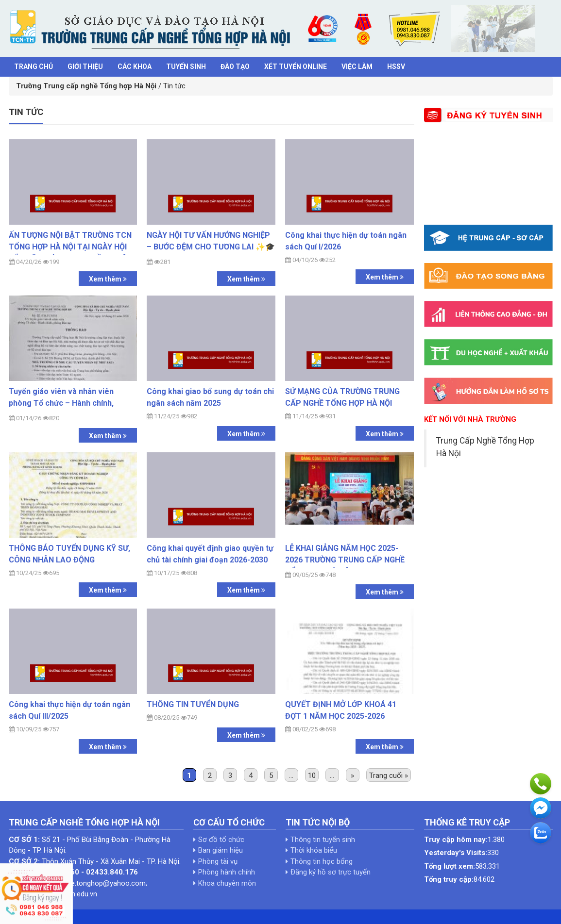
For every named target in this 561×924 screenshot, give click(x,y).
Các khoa (135, 66)
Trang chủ (34, 66)
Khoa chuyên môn (227, 883)
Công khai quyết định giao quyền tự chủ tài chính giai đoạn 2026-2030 (210, 554)
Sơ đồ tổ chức (221, 840)
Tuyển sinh (186, 66)
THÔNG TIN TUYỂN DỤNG (193, 704)
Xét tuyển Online (296, 66)
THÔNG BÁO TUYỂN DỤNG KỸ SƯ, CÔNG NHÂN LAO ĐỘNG (69, 554)
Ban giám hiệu (221, 850)
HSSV (396, 66)
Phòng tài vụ (218, 861)
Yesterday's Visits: (456, 853)
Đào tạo (235, 66)
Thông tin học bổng (322, 861)
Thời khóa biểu (314, 850)
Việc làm (357, 66)
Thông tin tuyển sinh (323, 840)
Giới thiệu (85, 66)
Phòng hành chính (227, 872)
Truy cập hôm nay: (456, 840)
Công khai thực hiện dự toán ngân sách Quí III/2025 (69, 710)
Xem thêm (108, 279)
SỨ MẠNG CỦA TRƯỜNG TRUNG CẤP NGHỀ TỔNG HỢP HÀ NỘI (342, 397)
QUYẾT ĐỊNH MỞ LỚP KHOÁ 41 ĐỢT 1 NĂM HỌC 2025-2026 (341, 710)
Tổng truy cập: (449, 879)
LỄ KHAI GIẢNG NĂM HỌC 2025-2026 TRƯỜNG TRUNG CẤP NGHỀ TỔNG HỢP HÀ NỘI (345, 560)
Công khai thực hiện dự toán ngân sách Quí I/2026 (346, 241)
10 (312, 775)
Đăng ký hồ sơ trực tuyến (331, 872)
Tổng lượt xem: (450, 866)
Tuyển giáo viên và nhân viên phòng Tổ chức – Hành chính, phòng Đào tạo (61, 403)
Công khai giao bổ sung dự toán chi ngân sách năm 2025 (210, 397)
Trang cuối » (389, 775)
